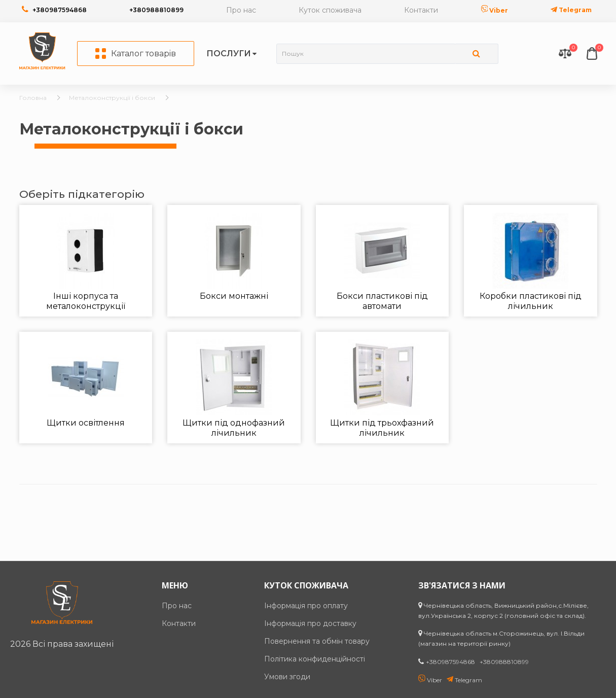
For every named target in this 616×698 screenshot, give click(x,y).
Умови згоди (287, 677)
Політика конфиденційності (315, 659)
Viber (495, 10)
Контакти (421, 10)
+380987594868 (60, 10)
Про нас (241, 10)
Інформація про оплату (306, 606)
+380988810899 (156, 10)
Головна (33, 98)
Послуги (229, 54)
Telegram (571, 10)
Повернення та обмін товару (317, 641)
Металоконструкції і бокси (112, 98)
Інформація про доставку (310, 623)
